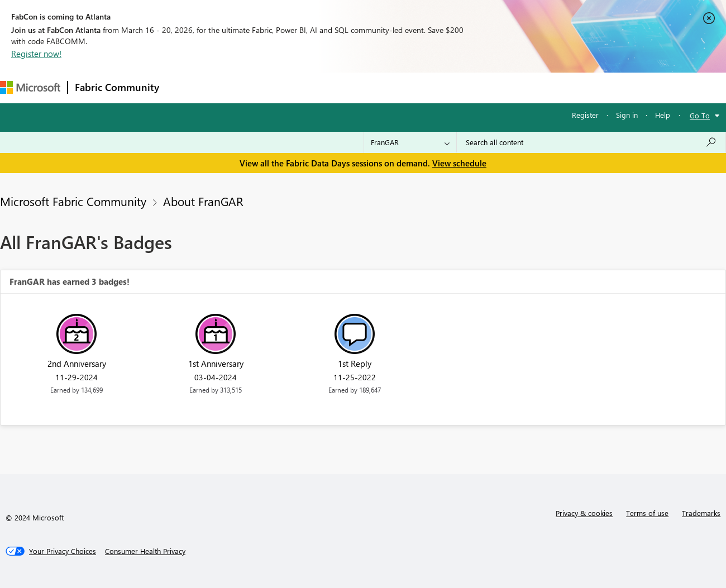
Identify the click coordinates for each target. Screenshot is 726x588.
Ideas (280, 87)
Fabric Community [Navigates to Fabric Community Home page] (117, 87)
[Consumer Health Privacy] (145, 551)
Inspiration (234, 87)
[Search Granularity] (410, 142)
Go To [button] (700, 115)
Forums (185, 87)
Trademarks (701, 513)
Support (469, 87)
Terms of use (647, 513)
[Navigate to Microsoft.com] (30, 87)
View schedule (459, 163)
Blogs (379, 87)
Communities (329, 87)
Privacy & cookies (584, 513)
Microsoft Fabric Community (73, 201)
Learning (422, 87)
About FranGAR (203, 201)
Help (663, 115)
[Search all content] (591, 142)
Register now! (36, 54)
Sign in (627, 115)
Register (585, 115)
